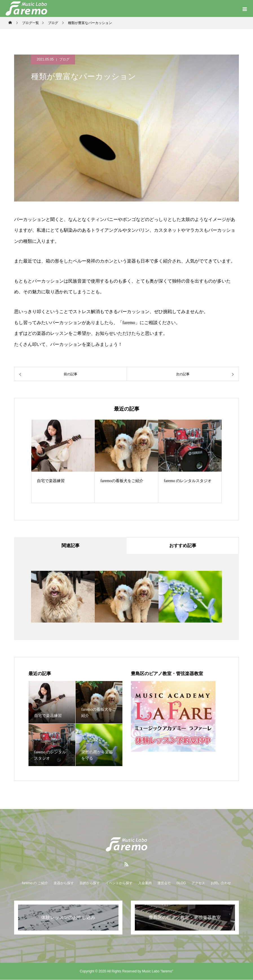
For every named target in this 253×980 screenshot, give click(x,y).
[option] (63, 461)
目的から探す (90, 883)
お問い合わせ (221, 883)
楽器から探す (64, 883)
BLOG (181, 883)
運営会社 (164, 883)
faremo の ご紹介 (35, 883)
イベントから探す (119, 883)
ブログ (64, 59)
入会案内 (145, 883)
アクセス (198, 883)
